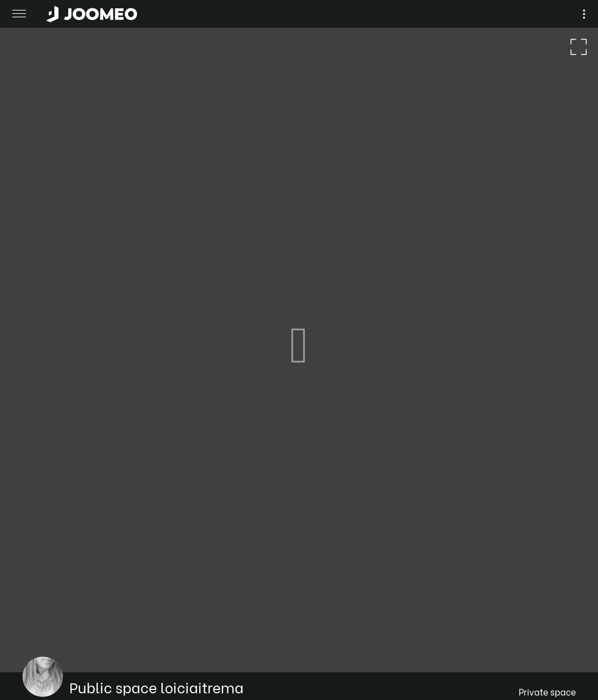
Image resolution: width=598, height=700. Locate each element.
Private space (547, 691)
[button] (29, 643)
